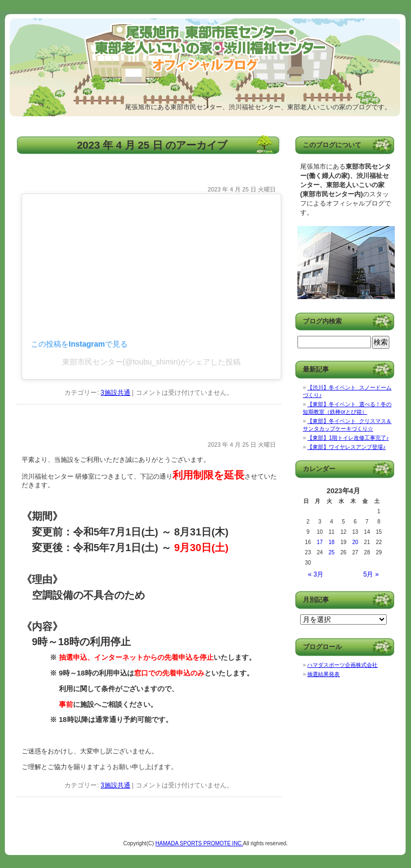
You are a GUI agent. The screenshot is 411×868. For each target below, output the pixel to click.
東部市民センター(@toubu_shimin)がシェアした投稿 (152, 362)
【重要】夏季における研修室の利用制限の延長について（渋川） (142, 431)
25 (332, 552)
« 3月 (316, 574)
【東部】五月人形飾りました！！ (81, 176)
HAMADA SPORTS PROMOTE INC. (199, 843)
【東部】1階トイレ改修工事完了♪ (348, 438)
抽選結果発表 (323, 674)
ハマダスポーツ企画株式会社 (342, 665)
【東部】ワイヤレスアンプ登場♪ (346, 447)
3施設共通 (115, 393)
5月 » (371, 574)
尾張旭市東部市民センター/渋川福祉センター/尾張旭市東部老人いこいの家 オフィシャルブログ (125, 57)
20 (355, 542)
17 (320, 542)
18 (332, 542)
